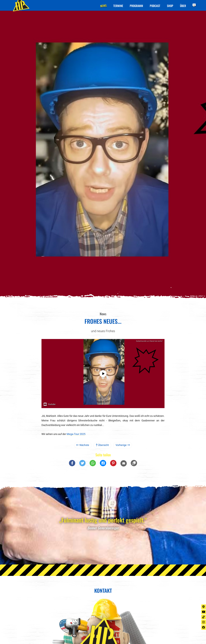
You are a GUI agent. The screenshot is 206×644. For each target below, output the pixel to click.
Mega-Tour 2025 (76, 435)
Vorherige (123, 446)
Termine (117, 6)
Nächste (83, 446)
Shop (170, 6)
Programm (136, 6)
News (102, 6)
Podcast (154, 6)
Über (183, 6)
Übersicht (102, 446)
